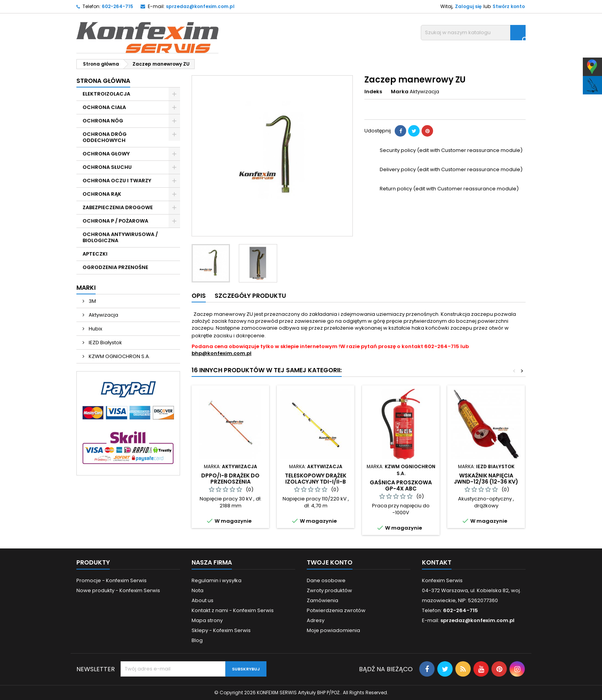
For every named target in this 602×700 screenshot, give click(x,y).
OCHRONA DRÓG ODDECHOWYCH (105, 137)
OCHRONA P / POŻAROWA (115, 221)
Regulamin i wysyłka (217, 580)
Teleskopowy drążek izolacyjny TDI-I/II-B (316, 479)
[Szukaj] (473, 33)
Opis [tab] (199, 296)
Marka (400, 92)
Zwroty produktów (329, 590)
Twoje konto (330, 562)
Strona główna (103, 81)
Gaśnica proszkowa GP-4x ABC (401, 485)
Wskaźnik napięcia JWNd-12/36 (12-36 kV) (486, 479)
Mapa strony (207, 620)
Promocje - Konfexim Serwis (112, 580)
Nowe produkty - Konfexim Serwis (118, 590)
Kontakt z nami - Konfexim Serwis (233, 610)
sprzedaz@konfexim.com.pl (200, 6)
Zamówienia (322, 600)
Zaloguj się (468, 6)
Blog (197, 640)
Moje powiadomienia (333, 630)
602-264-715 (117, 6)
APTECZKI (95, 254)
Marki (86, 288)
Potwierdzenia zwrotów (336, 610)
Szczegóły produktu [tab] (250, 296)
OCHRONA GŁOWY (106, 154)
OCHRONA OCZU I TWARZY (117, 181)
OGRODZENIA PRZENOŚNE (115, 267)
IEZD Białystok (105, 343)
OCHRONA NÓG (103, 121)
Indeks (373, 92)
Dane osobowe (326, 580)
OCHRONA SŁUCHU (107, 167)
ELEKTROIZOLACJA (106, 94)
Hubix (95, 329)
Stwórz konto (509, 6)
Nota (198, 590)
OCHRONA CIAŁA (104, 107)
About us (203, 600)
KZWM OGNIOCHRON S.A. (119, 356)
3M (92, 301)
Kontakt (437, 562)
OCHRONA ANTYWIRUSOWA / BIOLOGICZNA (120, 237)
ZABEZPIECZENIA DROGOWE (118, 207)
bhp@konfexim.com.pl (222, 353)
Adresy (316, 620)
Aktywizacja (103, 315)
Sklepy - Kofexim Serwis (221, 630)
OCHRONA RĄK (102, 194)
